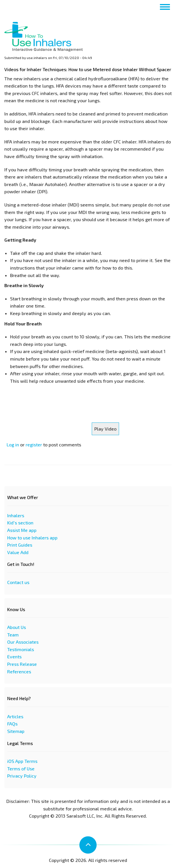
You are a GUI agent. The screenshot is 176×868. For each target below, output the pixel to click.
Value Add (18, 552)
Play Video (105, 429)
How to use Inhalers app (32, 538)
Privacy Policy (22, 776)
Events (14, 656)
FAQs (12, 724)
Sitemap (16, 731)
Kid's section (20, 523)
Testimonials (21, 649)
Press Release (22, 664)
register (34, 445)
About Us (17, 627)
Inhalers (16, 515)
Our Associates (23, 642)
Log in (13, 445)
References (19, 671)
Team (13, 635)
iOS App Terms (22, 761)
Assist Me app (22, 530)
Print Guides (20, 545)
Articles (15, 716)
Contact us (18, 582)
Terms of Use (21, 768)
